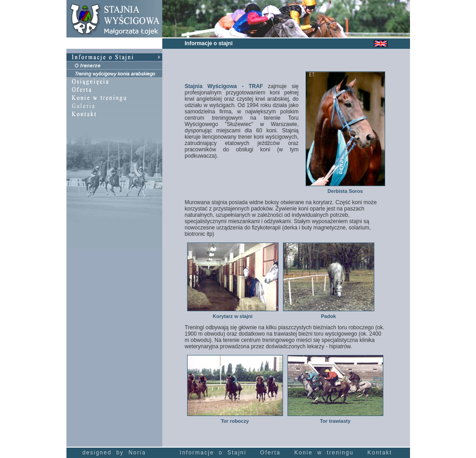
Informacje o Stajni (213, 453)
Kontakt (380, 453)
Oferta (270, 453)
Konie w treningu (324, 453)
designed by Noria (114, 453)
